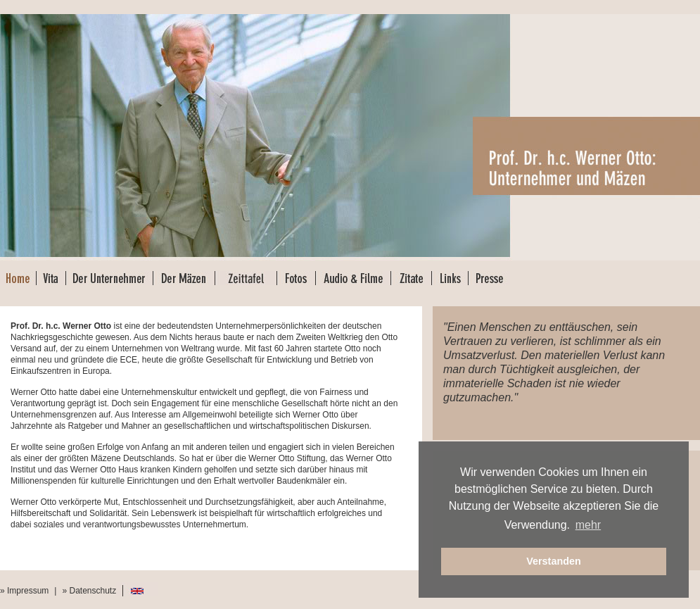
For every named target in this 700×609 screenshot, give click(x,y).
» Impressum (24, 591)
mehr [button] (588, 525)
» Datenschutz (89, 591)
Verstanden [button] (554, 561)
